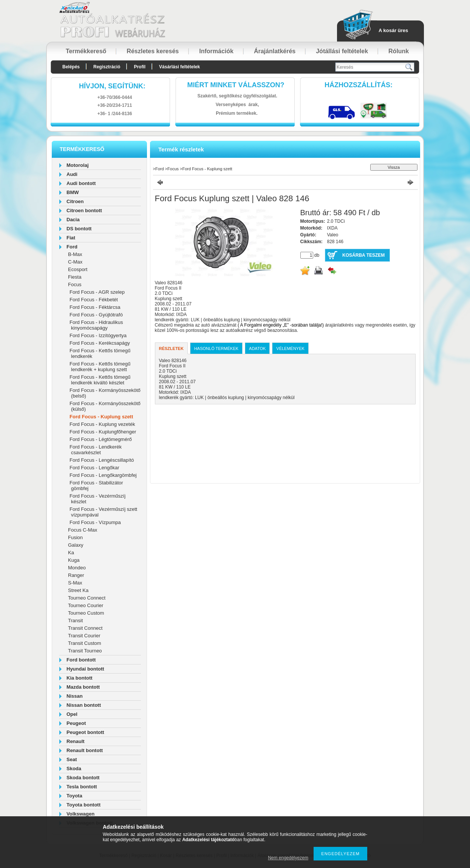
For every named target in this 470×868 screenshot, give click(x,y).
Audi (72, 174)
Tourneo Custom (86, 613)
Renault (76, 741)
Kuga (74, 560)
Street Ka (78, 590)
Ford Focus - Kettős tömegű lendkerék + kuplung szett (100, 367)
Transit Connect (85, 628)
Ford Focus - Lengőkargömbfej (103, 475)
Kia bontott (80, 678)
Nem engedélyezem (288, 858)
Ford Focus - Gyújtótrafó (96, 315)
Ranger (76, 575)
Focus (75, 284)
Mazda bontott (83, 687)
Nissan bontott (84, 705)
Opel (72, 714)
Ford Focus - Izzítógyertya (98, 335)
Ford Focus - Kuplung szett (101, 417)
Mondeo (77, 568)
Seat (72, 759)
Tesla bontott (82, 787)
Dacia (73, 220)
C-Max (75, 262)
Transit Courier (84, 636)
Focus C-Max (83, 530)
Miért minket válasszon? (236, 85)
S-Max (75, 583)
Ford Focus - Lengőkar (94, 468)
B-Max (75, 254)
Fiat (71, 238)
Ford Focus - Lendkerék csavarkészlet (96, 450)
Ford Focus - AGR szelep (97, 292)
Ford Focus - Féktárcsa (95, 307)
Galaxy (76, 545)
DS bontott (79, 229)
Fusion (75, 537)
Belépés (71, 67)
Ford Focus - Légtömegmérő (101, 439)
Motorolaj (78, 165)
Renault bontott (85, 750)
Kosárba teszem (363, 255)
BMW (73, 192)
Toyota (74, 796)
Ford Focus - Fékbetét (94, 300)
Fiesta (75, 277)
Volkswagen (80, 814)
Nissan (75, 696)
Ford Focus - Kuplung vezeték (102, 424)
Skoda (74, 769)
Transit (75, 621)
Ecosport (78, 269)
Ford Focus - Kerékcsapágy (100, 343)
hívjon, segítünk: (112, 86)
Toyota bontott (83, 805)
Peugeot (76, 723)
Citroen (75, 201)
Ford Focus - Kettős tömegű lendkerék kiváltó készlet (100, 380)
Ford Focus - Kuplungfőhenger (103, 432)
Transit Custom (85, 643)
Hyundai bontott (85, 669)
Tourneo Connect (87, 598)
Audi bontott (81, 183)
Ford (72, 247)
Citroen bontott (84, 210)
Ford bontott (81, 660)
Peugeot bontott (85, 732)
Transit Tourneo (85, 651)
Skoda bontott (83, 778)
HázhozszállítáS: (359, 85)
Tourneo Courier (86, 605)
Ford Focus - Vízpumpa (95, 522)
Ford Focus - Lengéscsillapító (102, 460)
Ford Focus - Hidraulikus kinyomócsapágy (96, 325)
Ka (71, 553)
